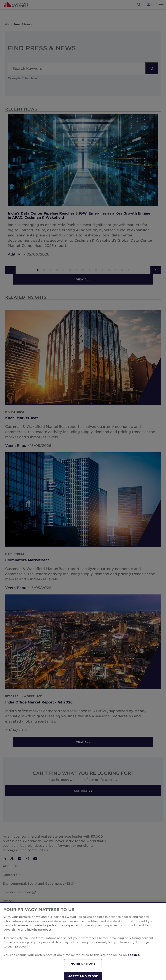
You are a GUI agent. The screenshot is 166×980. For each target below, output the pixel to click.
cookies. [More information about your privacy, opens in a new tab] (134, 972)
